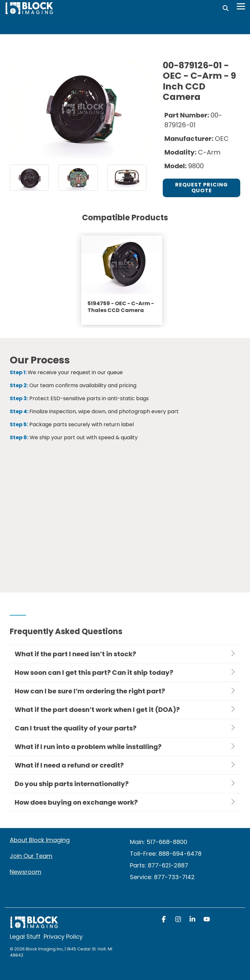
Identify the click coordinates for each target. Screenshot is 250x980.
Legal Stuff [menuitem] (25, 937)
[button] (164, 920)
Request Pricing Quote (201, 188)
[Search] (226, 8)
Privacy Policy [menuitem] (63, 937)
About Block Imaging (40, 840)
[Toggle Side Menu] (241, 6)
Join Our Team (31, 856)
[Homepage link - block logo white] (34, 926)
